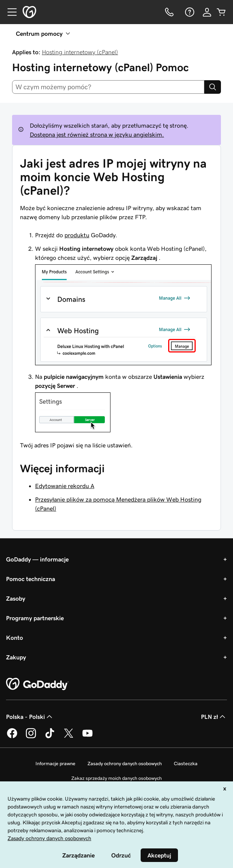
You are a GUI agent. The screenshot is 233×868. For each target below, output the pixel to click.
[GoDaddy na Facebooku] (12, 737)
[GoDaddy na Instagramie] (31, 737)
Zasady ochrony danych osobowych (125, 764)
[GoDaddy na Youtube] (87, 737)
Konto (15, 638)
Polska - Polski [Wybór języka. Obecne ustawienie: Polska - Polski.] (30, 717)
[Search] (213, 87)
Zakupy (16, 657)
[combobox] (108, 87)
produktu (77, 235)
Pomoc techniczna (31, 579)
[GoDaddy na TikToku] (50, 737)
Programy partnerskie (35, 618)
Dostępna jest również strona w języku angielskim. (97, 134)
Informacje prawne (55, 764)
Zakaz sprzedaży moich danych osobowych (116, 778)
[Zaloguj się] (207, 12)
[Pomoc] (189, 12)
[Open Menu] (9, 12)
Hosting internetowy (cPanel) (80, 52)
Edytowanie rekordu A (65, 486)
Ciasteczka (186, 764)
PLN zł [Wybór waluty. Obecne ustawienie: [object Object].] (214, 717)
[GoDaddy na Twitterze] (69, 737)
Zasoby (16, 598)
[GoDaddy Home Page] (37, 684)
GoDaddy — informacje (37, 559)
